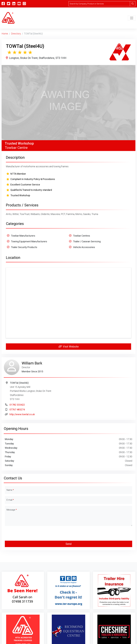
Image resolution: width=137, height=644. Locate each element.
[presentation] (68, 533)
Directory (16, 34)
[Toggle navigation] (132, 18)
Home (5, 34)
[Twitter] (9, 4)
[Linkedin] (14, 4)
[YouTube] (19, 4)
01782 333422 (17, 405)
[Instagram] (24, 4)
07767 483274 (17, 410)
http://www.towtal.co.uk (22, 414)
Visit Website (69, 347)
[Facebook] (3, 4)
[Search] (99, 4)
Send (68, 544)
